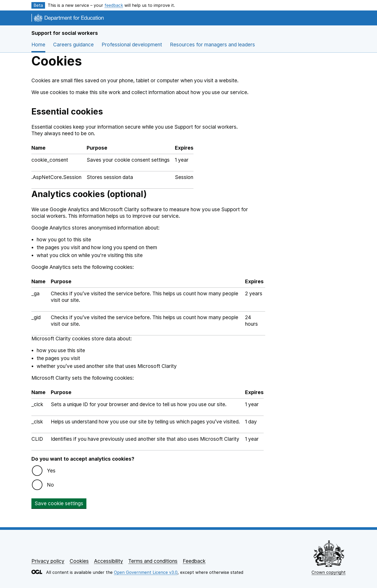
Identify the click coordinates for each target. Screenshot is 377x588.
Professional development (132, 45)
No (50, 485)
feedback (114, 5)
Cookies (79, 561)
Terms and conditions (153, 561)
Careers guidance (73, 45)
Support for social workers (65, 33)
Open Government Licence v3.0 (146, 572)
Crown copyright (329, 572)
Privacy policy (48, 561)
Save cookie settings (59, 503)
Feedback (194, 561)
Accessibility (109, 561)
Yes (51, 471)
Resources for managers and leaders (212, 45)
